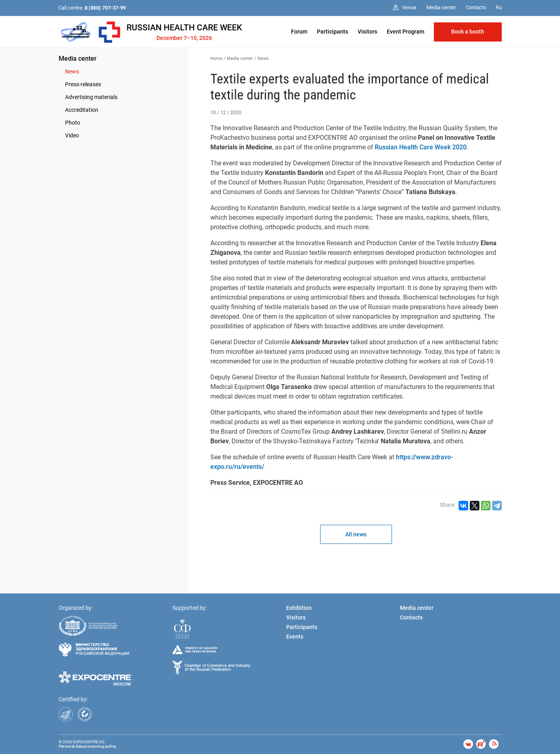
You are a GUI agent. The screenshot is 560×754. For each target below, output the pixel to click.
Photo (73, 123)
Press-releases (83, 84)
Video (72, 135)
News (72, 71)
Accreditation (82, 110)
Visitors (367, 32)
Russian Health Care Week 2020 (421, 147)
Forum (299, 32)
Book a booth (468, 32)
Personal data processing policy (87, 746)
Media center (78, 59)
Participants (332, 32)
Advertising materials (91, 97)
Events (295, 637)
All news (356, 534)
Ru (499, 7)
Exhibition (299, 608)
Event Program (406, 32)
